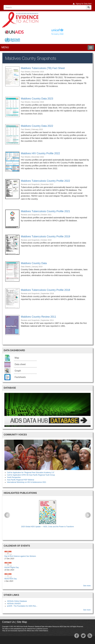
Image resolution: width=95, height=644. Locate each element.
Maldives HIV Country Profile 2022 (40, 153)
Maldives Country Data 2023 (37, 99)
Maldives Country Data (34, 263)
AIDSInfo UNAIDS (14, 604)
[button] (7, 515)
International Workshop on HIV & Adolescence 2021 (27, 482)
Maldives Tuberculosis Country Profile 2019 (45, 236)
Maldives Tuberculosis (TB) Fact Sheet (43, 68)
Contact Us (8, 622)
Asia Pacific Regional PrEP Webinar (21, 480)
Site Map (22, 622)
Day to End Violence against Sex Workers (20, 556)
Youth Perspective (14, 477)
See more (87, 586)
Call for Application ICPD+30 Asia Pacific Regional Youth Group (31, 475)
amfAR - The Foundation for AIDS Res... (22, 606)
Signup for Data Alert (84, 4)
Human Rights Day (12, 567)
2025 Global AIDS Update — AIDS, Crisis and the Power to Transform (48, 527)
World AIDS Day (11, 579)
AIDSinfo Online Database (17, 601)
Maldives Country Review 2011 (38, 317)
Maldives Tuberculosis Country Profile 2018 (45, 290)
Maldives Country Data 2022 (37, 126)
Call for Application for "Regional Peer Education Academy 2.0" (31, 473)
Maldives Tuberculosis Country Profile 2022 (45, 181)
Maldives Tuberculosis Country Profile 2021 (45, 211)
